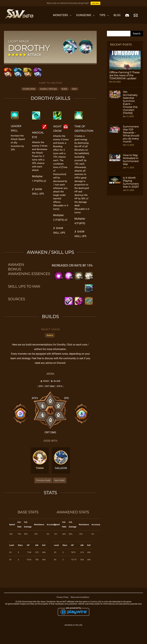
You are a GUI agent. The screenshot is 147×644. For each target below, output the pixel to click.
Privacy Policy (63, 602)
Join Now (96, 3)
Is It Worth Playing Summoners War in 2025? (131, 182)
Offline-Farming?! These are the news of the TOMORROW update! (124, 75)
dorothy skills (29, 94)
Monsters (60, 15)
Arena (50, 341)
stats (74, 94)
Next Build (59, 486)
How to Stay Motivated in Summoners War (131, 160)
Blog (117, 15)
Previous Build (43, 486)
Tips (102, 15)
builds (64, 94)
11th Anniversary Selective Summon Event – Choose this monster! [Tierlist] (130, 103)
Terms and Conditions (80, 602)
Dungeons (84, 15)
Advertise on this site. (74, 630)
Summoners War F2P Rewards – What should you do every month (131, 134)
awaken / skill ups (48, 94)
